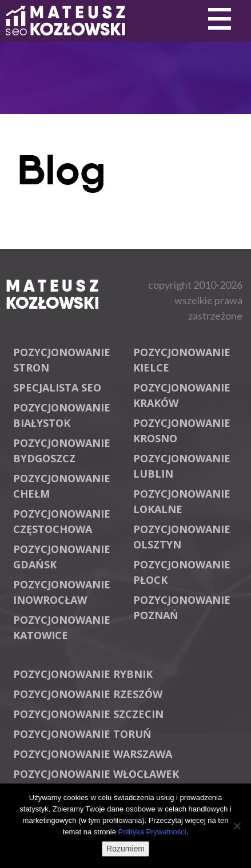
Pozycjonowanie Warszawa (93, 754)
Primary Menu (220, 19)
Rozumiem (125, 849)
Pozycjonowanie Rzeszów (88, 694)
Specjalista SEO (57, 387)
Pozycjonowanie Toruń (82, 734)
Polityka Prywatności (152, 832)
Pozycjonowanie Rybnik (83, 674)
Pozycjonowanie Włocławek (96, 774)
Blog (61, 170)
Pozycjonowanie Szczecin (88, 714)
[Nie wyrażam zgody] (237, 826)
